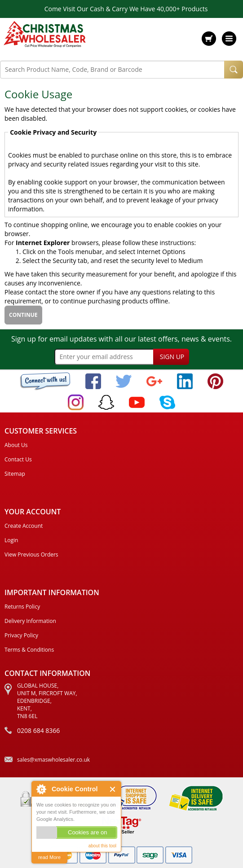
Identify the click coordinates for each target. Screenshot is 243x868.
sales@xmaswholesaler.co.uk (53, 760)
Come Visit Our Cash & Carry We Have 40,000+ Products (126, 9)
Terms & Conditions (29, 650)
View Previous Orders (31, 555)
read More (49, 857)
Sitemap (15, 474)
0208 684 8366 (38, 730)
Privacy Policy (21, 635)
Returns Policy (22, 607)
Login (11, 540)
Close (113, 789)
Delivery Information (30, 621)
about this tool (102, 846)
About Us (16, 445)
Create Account (24, 526)
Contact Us (18, 459)
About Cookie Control (41, 789)
